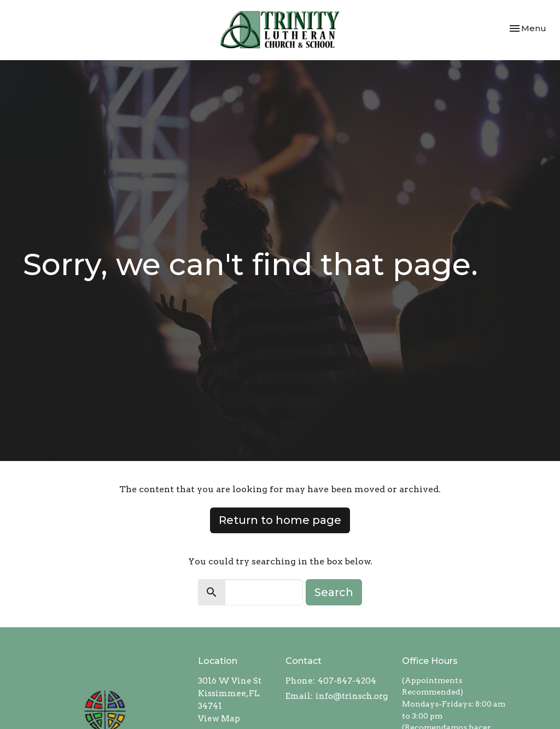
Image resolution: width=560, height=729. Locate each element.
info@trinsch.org (352, 696)
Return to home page (280, 520)
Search (334, 592)
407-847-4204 (347, 681)
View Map (219, 719)
